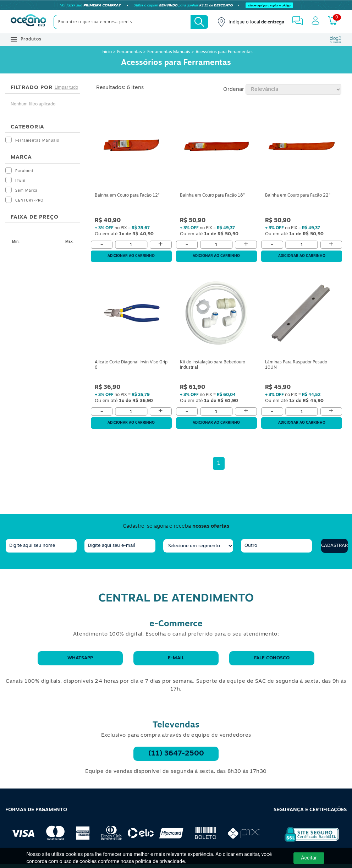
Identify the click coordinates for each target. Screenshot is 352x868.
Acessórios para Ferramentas (224, 52)
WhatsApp (80, 658)
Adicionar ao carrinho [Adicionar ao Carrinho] (131, 256)
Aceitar (309, 858)
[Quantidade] (131, 245)
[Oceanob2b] (28, 22)
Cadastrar (334, 546)
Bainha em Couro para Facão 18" (212, 196)
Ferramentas (130, 52)
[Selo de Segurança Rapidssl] (307, 842)
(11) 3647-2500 (176, 754)
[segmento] (198, 546)
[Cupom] (176, 5)
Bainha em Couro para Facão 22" (298, 196)
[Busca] (199, 22)
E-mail (176, 658)
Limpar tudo (66, 88)
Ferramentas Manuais (169, 52)
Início (107, 52)
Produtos (26, 40)
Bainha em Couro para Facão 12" (127, 196)
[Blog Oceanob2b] (336, 40)
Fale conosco (272, 658)
